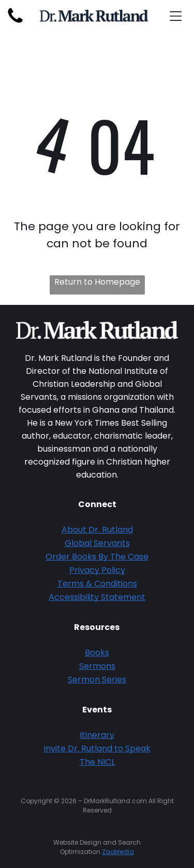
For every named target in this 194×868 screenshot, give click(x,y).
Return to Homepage (97, 282)
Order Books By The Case (97, 557)
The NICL (97, 762)
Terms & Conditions (97, 584)
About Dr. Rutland (97, 530)
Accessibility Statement (97, 597)
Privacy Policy (97, 570)
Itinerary (97, 735)
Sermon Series (97, 680)
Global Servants (97, 543)
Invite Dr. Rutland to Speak (97, 748)
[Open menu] (176, 16)
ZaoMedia (118, 852)
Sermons (97, 666)
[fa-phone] (15, 23)
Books (97, 653)
